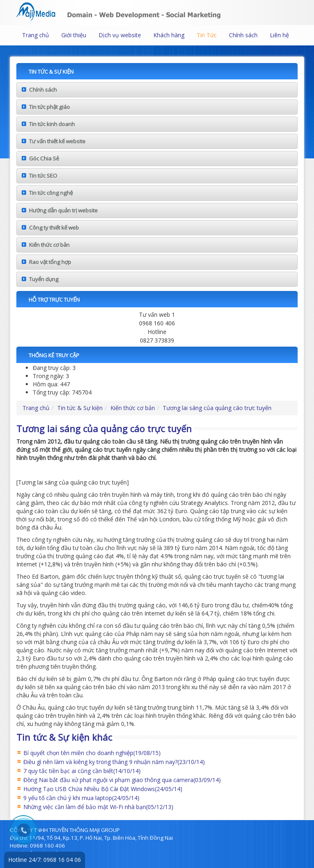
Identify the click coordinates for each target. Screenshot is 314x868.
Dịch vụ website (120, 35)
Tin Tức (207, 35)
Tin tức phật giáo (49, 107)
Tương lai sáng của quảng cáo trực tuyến (217, 408)
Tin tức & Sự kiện (80, 408)
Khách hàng (169, 35)
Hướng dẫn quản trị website (63, 210)
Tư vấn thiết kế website (57, 141)
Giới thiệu (74, 35)
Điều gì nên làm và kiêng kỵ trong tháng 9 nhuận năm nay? (114, 762)
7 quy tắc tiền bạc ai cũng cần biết (82, 771)
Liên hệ (279, 35)
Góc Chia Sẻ (44, 158)
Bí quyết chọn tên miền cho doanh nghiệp (92, 753)
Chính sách (243, 35)
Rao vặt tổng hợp (50, 262)
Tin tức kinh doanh (52, 124)
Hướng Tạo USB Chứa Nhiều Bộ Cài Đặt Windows (103, 789)
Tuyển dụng (44, 279)
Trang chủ (36, 35)
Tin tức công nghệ (51, 193)
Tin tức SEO (43, 176)
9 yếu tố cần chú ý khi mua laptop (81, 798)
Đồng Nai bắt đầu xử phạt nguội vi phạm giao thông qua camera (122, 780)
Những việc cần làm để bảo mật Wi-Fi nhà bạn (98, 807)
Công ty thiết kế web (54, 228)
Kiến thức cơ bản (49, 245)
